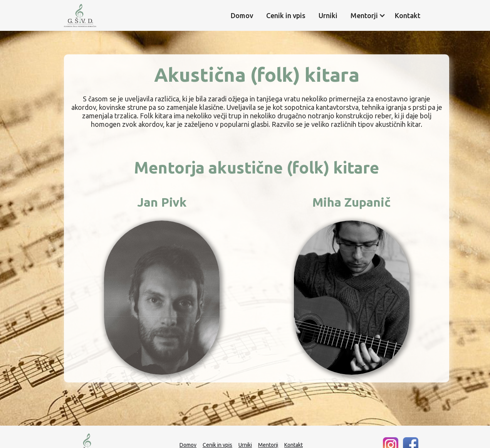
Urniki (328, 15)
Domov (242, 15)
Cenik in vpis (286, 15)
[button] (364, 15)
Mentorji (268, 445)
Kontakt (408, 15)
